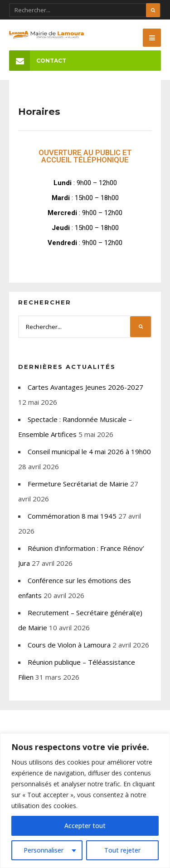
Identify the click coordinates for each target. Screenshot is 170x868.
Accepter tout (85, 826)
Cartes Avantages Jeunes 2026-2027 (85, 387)
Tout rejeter (122, 850)
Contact (38, 61)
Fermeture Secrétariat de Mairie (78, 484)
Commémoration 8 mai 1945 (72, 516)
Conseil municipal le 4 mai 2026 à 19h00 (89, 451)
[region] (85, 801)
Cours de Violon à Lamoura (69, 645)
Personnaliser (44, 850)
